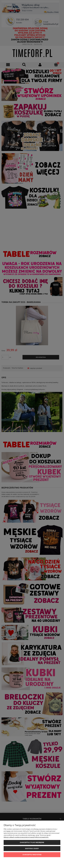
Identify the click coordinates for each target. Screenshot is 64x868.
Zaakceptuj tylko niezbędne (32, 842)
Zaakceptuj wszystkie (32, 855)
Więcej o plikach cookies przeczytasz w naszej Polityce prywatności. (26, 837)
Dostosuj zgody (32, 849)
